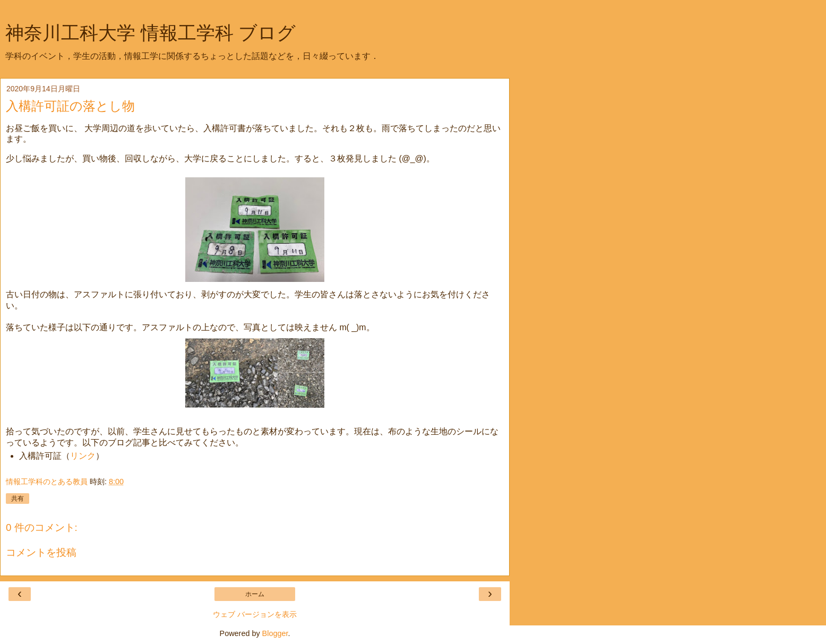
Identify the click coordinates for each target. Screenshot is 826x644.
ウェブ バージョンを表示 (255, 614)
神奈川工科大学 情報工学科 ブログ (150, 33)
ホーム (255, 594)
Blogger (275, 633)
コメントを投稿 (41, 552)
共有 (18, 499)
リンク (83, 456)
